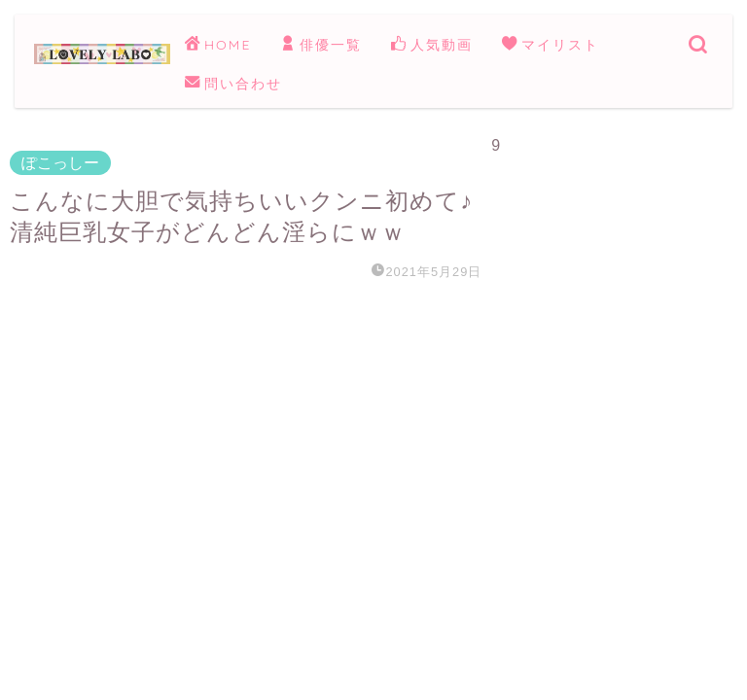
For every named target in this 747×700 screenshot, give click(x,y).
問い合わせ (233, 85)
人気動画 (432, 46)
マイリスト (551, 46)
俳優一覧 (321, 46)
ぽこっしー (60, 163)
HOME (218, 46)
